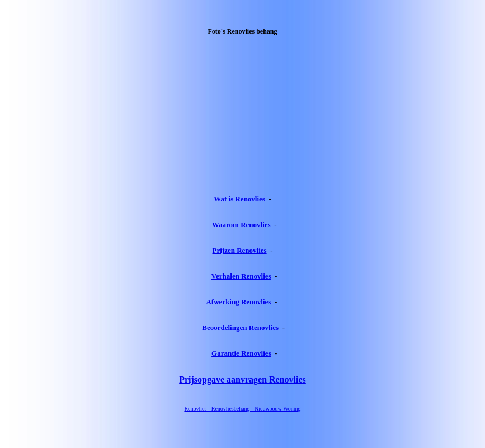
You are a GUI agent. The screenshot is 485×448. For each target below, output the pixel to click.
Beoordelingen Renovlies (240, 327)
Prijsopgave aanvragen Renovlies (242, 379)
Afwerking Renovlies (238, 302)
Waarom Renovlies (241, 225)
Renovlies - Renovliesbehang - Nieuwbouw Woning (242, 409)
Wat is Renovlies (239, 199)
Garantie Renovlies (241, 353)
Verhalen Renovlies (241, 276)
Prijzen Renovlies (240, 250)
